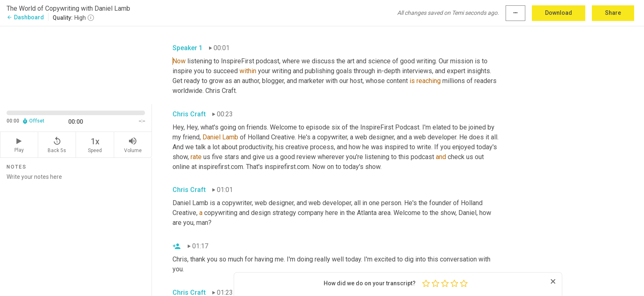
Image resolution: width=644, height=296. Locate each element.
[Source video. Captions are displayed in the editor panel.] (76, 64)
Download (559, 13)
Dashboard (25, 17)
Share (613, 13)
